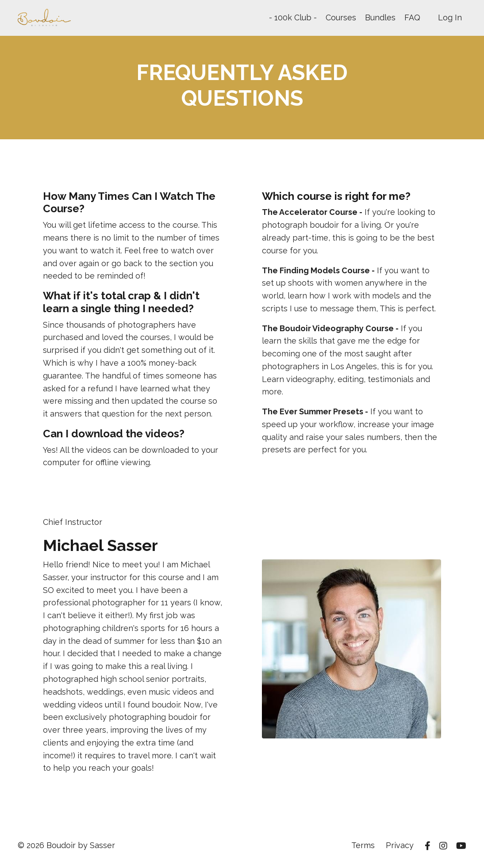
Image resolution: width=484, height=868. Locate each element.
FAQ (412, 17)
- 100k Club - (293, 17)
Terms (363, 846)
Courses (341, 17)
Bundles (380, 17)
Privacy (400, 846)
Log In (450, 17)
